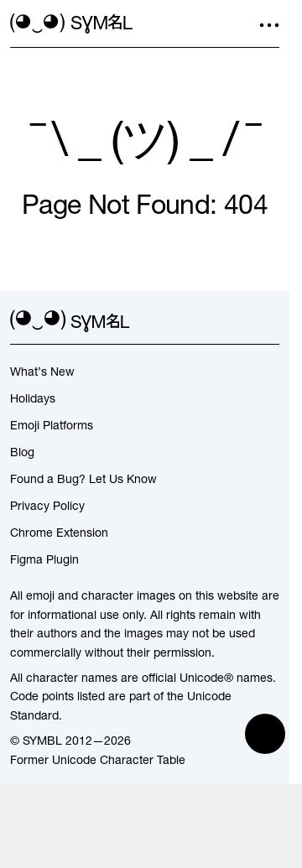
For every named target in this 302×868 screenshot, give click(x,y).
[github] (239, 321)
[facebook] (269, 321)
